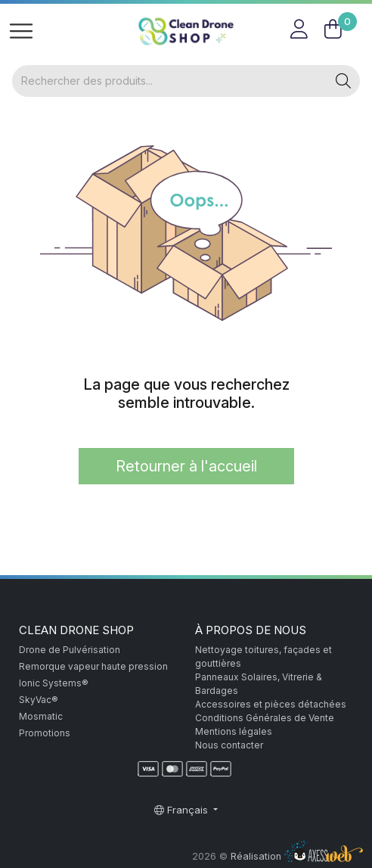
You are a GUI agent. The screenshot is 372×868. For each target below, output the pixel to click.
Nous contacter (229, 745)
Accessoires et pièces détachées (271, 704)
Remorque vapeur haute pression (93, 666)
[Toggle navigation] (21, 31)
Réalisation (297, 856)
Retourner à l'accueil (186, 466)
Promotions (45, 733)
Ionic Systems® (54, 683)
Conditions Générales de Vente (265, 718)
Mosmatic (41, 716)
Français (183, 810)
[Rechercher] (170, 81)
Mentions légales (234, 731)
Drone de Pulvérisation (70, 650)
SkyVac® (39, 700)
